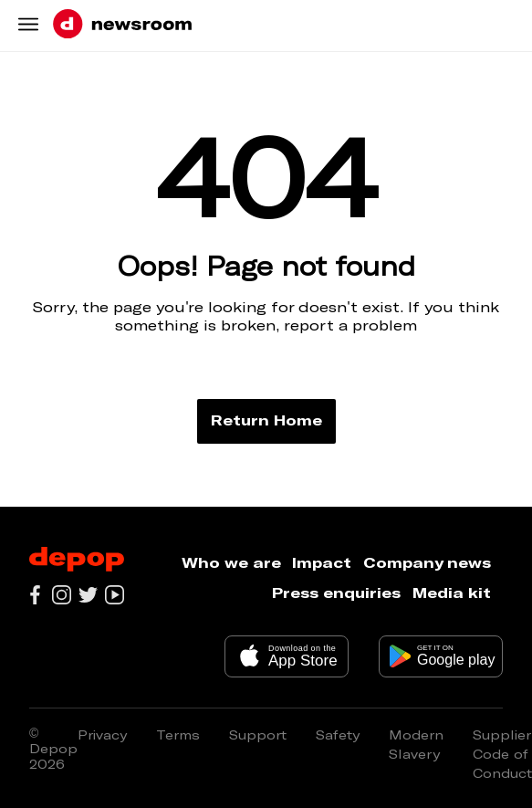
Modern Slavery (416, 744)
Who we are (231, 562)
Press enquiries (336, 592)
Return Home (266, 420)
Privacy (102, 735)
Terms (178, 735)
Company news (427, 562)
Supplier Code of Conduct (502, 754)
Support (258, 735)
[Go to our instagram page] (62, 595)
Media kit (452, 592)
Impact (322, 562)
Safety (338, 735)
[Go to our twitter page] (88, 595)
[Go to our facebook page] (35, 595)
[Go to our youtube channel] (115, 595)
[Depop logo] (77, 561)
